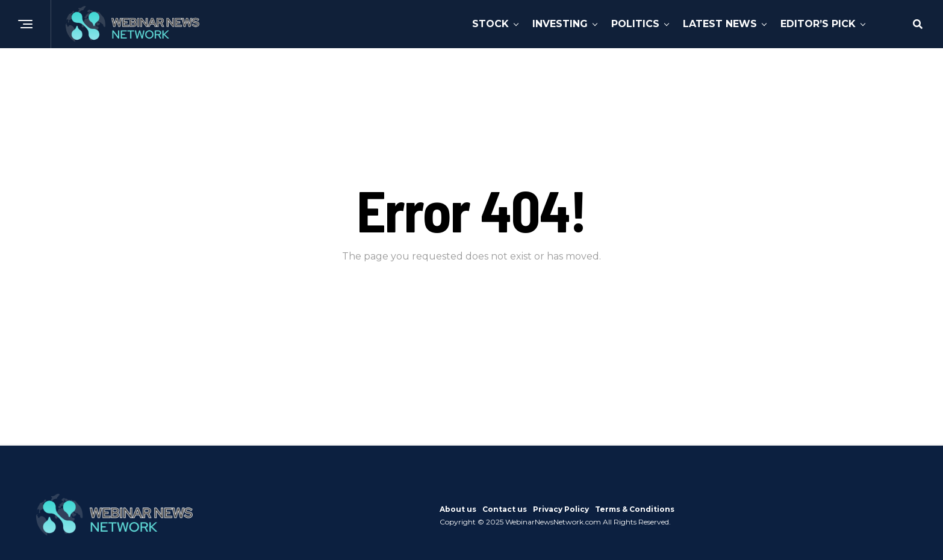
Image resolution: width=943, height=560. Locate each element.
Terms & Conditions (635, 509)
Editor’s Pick (818, 24)
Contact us (505, 509)
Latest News (720, 24)
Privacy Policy (561, 509)
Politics (635, 24)
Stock (490, 24)
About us (458, 509)
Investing (560, 24)
